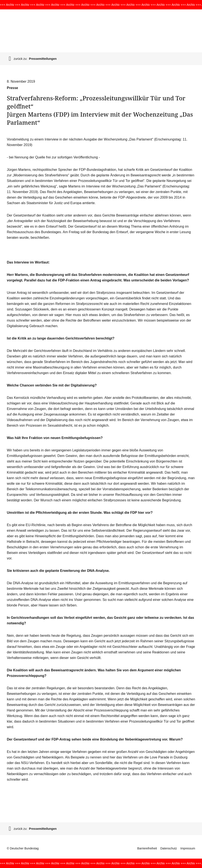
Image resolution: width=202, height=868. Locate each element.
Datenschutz (169, 848)
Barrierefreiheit (147, 848)
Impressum (188, 848)
